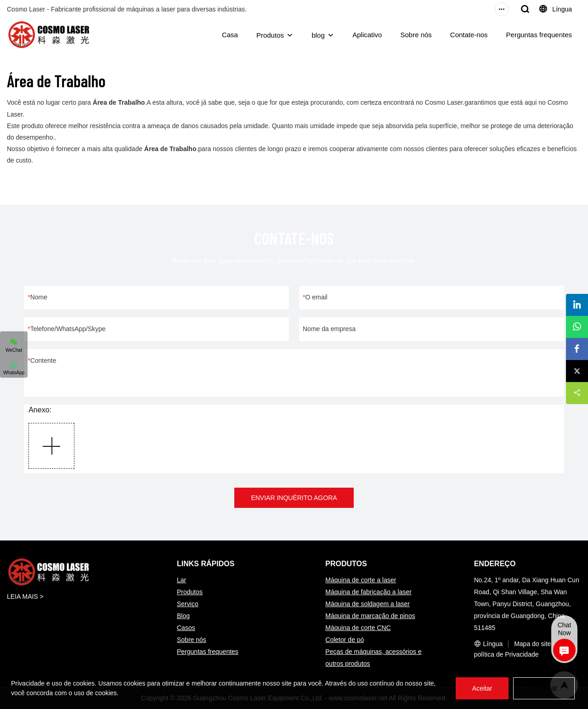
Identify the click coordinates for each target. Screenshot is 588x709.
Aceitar (482, 688)
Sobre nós (416, 35)
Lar (181, 580)
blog (318, 35)
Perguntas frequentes (539, 35)
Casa (230, 35)
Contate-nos (469, 35)
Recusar (544, 688)
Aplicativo (367, 35)
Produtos (270, 35)
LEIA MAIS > (25, 596)
